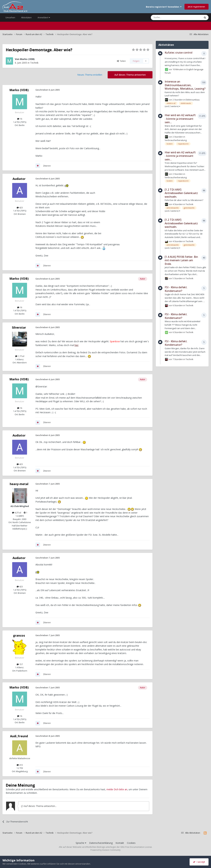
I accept (199, 862)
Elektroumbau (193, 100)
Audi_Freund (19, 736)
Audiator (19, 179)
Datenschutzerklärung (101, 843)
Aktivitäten (26, 17)
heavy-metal (19, 484)
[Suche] (166, 17)
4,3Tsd (17, 513)
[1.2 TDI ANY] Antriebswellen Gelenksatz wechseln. (181, 193)
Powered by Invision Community (105, 850)
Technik (34, 63)
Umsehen (10, 17)
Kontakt (120, 843)
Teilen (121, 61)
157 (20, 664)
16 (20, 119)
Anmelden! (44, 17)
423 (20, 208)
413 (20, 765)
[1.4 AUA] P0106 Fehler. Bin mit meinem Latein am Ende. (181, 260)
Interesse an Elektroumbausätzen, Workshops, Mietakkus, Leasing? (185, 85)
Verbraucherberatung (176, 140)
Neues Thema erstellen (90, 75)
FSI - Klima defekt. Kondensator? (176, 289)
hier (76, 345)
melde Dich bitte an (117, 789)
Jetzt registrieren (196, 7)
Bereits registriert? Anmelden (164, 7)
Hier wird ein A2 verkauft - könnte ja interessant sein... (180, 119)
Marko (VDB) (27, 59)
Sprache (81, 843)
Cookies (131, 843)
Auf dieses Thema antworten (130, 75)
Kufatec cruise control (179, 53)
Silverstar (19, 327)
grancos (19, 635)
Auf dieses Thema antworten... (39, 806)
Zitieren (47, 166)
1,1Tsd (20, 356)
